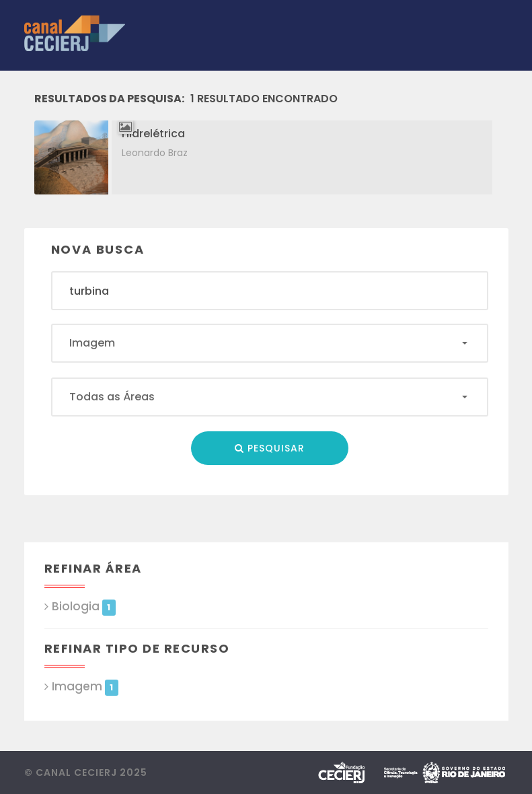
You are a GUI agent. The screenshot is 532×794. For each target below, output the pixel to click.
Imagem (85, 687)
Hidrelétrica (153, 134)
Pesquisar (270, 448)
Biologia (84, 607)
